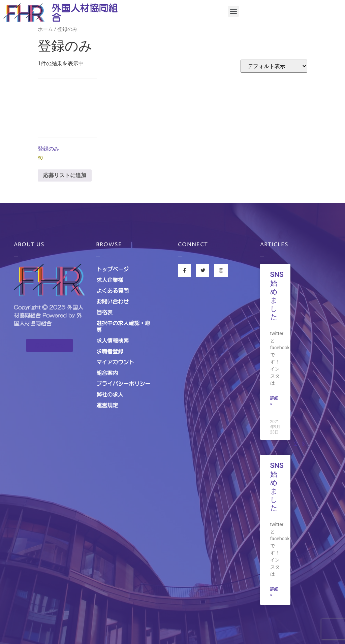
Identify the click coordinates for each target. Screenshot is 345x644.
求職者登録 (110, 351)
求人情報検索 (113, 341)
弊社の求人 (110, 394)
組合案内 (107, 373)
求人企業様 (110, 280)
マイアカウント (115, 362)
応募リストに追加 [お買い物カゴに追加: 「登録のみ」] (65, 175)
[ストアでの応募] (274, 66)
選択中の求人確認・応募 (123, 326)
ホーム (45, 29)
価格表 (104, 312)
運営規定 (107, 405)
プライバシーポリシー (123, 384)
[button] (233, 11)
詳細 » (274, 401)
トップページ (113, 269)
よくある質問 (113, 291)
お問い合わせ (113, 301)
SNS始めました (277, 296)
